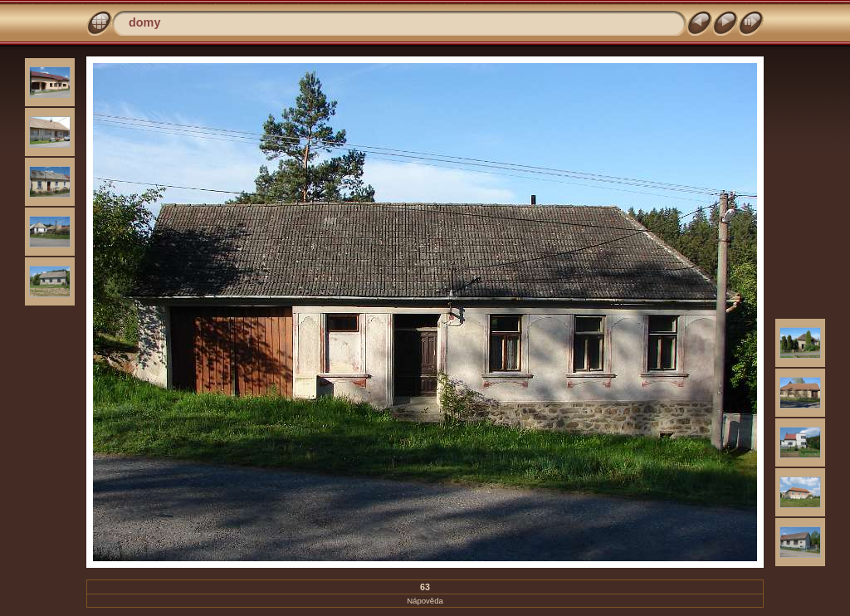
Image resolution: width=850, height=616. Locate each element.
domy (144, 22)
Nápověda (425, 601)
